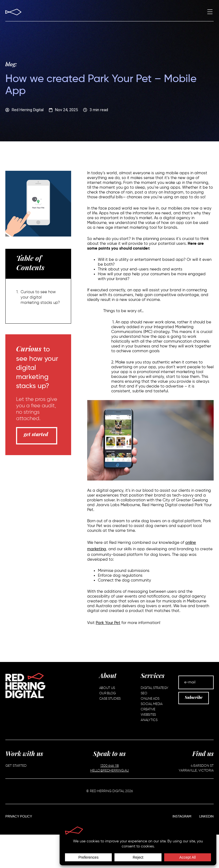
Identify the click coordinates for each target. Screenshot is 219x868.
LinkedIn (206, 817)
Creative (148, 709)
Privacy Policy (19, 817)
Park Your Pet (108, 623)
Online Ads (150, 699)
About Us (107, 688)
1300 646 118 (109, 766)
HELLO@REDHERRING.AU (109, 771)
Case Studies (110, 699)
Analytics (149, 720)
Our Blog (108, 693)
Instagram (182, 817)
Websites (148, 715)
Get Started (16, 766)
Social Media (151, 704)
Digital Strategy (154, 688)
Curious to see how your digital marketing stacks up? (40, 297)
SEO (144, 693)
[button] (210, 13)
